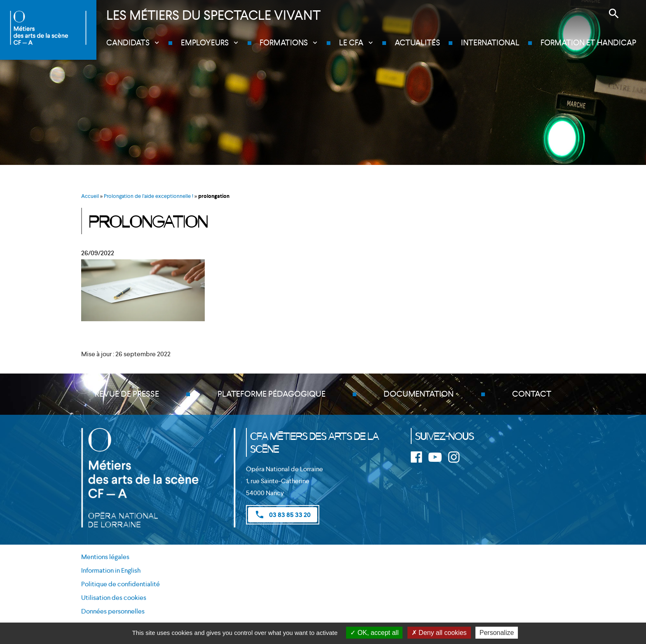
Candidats (128, 43)
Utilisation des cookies (114, 598)
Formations (284, 43)
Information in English (111, 571)
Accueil (90, 196)
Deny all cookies (439, 633)
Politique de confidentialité (121, 584)
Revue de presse (127, 394)
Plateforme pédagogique (272, 394)
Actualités (418, 43)
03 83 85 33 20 (283, 515)
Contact (532, 394)
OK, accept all (374, 633)
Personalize (497, 633)
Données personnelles (113, 611)
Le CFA (352, 43)
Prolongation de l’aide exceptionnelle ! (149, 196)
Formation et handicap (588, 43)
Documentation (419, 394)
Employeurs (205, 43)
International (490, 43)
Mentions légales (105, 557)
